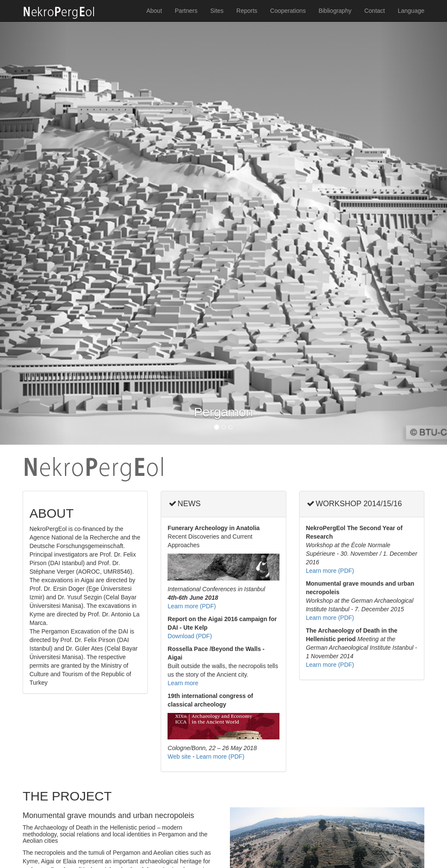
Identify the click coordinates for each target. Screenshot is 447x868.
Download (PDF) (190, 636)
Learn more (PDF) (192, 606)
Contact (374, 11)
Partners (186, 11)
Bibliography (335, 11)
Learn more (183, 683)
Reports (247, 11)
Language (411, 11)
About (154, 11)
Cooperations (288, 11)
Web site (179, 757)
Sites (217, 11)
